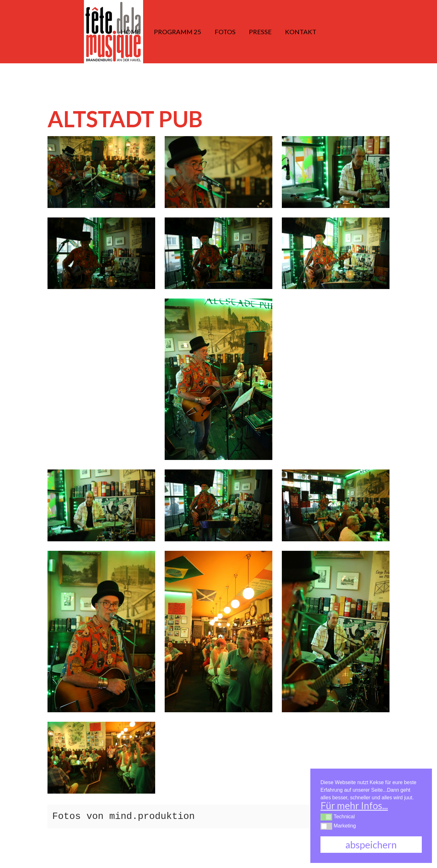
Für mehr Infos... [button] (354, 805)
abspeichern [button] (371, 845)
